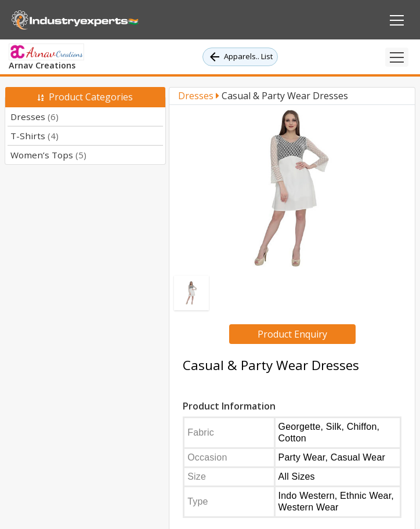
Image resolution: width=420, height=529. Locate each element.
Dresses (35, 117)
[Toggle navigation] (397, 57)
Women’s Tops (48, 155)
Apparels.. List (240, 57)
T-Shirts (35, 136)
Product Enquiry (292, 334)
